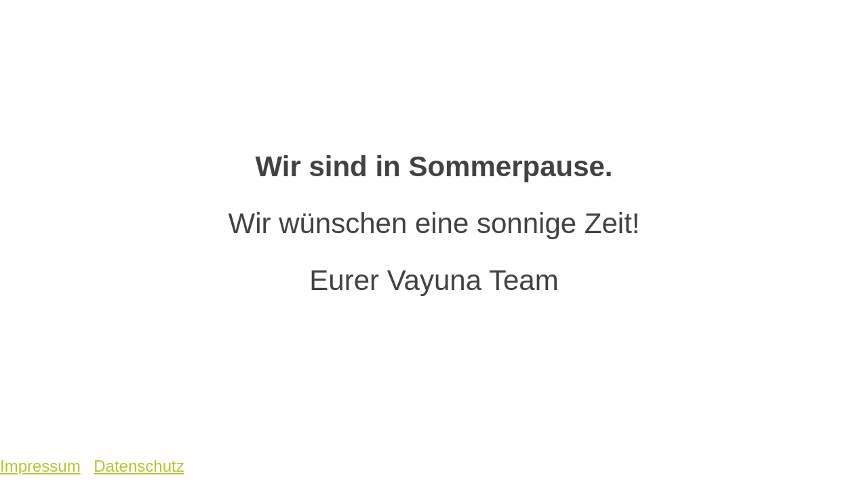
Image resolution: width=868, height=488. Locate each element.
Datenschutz (139, 466)
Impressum (40, 466)
